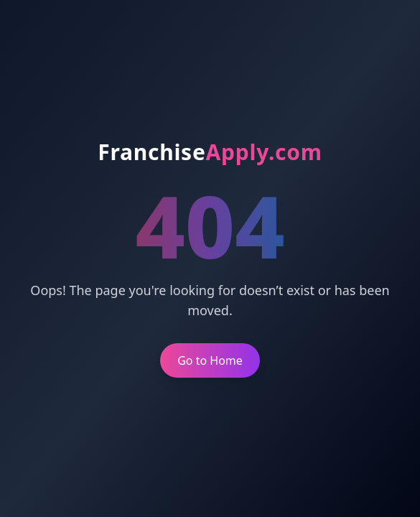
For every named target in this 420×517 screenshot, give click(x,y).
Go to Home (210, 360)
